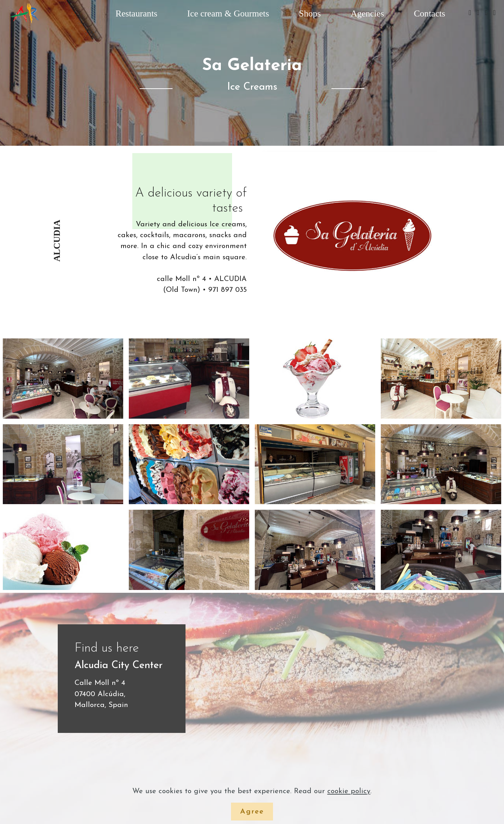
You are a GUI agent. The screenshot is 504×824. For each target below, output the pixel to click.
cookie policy (349, 791)
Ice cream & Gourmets (228, 13)
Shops (310, 13)
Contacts (430, 13)
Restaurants (136, 13)
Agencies (367, 13)
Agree (252, 812)
